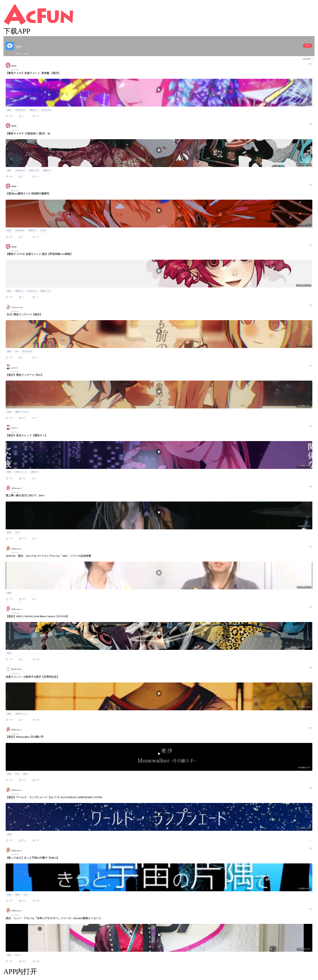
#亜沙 (9, 110)
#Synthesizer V (20, 110)
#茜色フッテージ (22, 412)
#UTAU (43, 231)
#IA (17, 351)
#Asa (17, 532)
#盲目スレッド (21, 472)
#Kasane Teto (46, 110)
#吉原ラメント (21, 714)
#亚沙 (25, 774)
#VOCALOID (27, 351)
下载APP (17, 31)
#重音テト (34, 110)
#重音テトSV (34, 171)
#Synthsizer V (20, 171)
